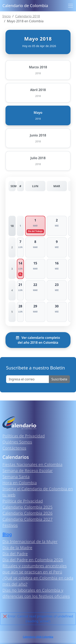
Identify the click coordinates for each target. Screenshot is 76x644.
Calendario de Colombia (25, 6)
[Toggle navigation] (71, 6)
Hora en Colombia (20, 483)
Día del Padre (15, 554)
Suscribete (59, 379)
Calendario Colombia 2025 (27, 507)
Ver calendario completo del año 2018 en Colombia (38, 340)
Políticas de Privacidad (24, 436)
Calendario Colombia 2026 (27, 513)
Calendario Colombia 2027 (27, 519)
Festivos (10, 525)
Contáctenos (14, 448)
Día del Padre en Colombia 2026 (33, 560)
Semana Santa (16, 477)
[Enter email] (28, 379)
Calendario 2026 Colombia (38, 637)
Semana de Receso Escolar (28, 471)
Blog (7, 534)
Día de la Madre (17, 548)
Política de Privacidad (23, 501)
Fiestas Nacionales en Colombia (32, 464)
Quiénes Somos (17, 442)
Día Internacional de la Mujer (30, 541)
